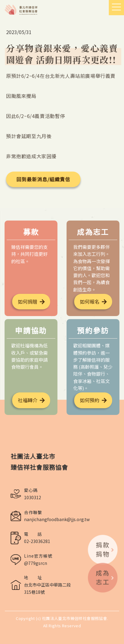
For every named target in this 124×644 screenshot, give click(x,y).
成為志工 (105, 577)
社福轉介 (28, 400)
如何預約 (90, 400)
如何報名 (90, 301)
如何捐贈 (28, 301)
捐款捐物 (105, 549)
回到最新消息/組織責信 (43, 179)
